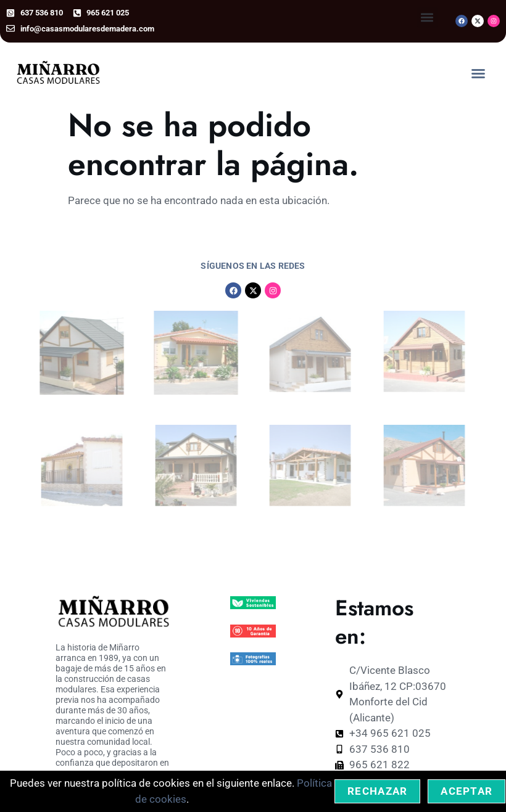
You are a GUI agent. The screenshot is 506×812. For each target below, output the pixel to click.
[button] (427, 18)
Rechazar (377, 791)
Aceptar (467, 791)
